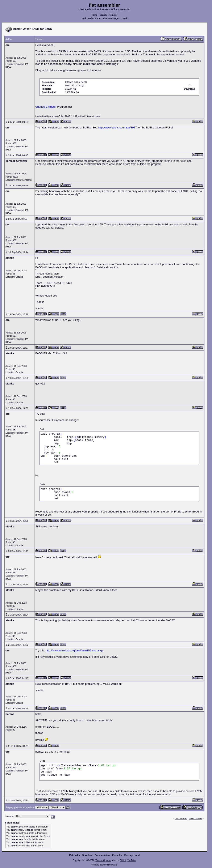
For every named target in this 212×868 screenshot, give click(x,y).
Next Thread (196, 818)
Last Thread (181, 818)
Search (103, 15)
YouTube (131, 860)
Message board (132, 855)
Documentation (102, 855)
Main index (75, 855)
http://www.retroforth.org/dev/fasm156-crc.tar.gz (74, 650)
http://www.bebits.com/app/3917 (117, 127)
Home (95, 15)
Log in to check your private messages (100, 18)
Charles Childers (45, 107)
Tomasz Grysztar (103, 860)
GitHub (123, 860)
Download (87, 855)
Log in (125, 18)
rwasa (114, 865)
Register (113, 15)
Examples (117, 855)
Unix (26, 29)
